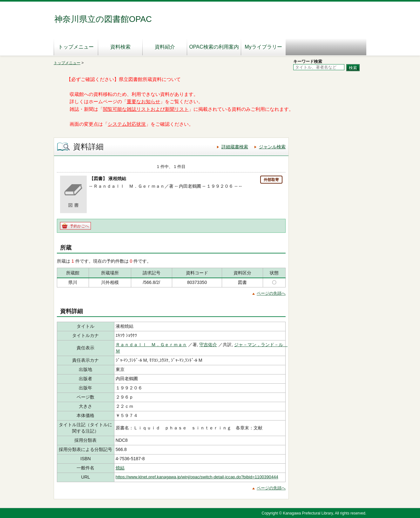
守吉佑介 (208, 345)
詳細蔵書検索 (235, 147)
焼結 (120, 468)
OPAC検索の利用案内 (214, 47)
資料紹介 (165, 47)
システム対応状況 (127, 124)
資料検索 (120, 47)
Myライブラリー (263, 47)
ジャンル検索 (272, 147)
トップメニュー (76, 47)
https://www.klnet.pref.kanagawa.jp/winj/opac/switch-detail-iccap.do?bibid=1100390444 (197, 477)
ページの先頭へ (271, 293)
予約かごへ (79, 226)
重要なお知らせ (143, 102)
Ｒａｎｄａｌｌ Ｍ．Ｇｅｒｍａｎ (151, 345)
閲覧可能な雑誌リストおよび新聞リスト (146, 109)
